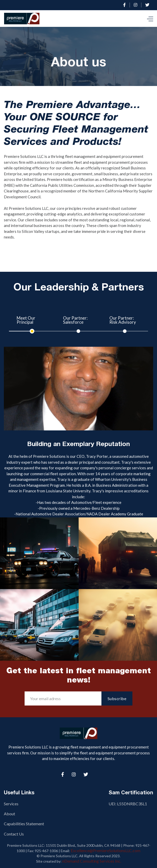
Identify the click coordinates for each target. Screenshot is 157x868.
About (9, 814)
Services (11, 804)
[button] (150, 19)
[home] (23, 19)
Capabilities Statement (24, 824)
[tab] (32, 322)
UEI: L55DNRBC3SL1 (128, 804)
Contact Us (14, 834)
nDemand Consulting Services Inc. (92, 861)
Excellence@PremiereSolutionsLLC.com (106, 850)
